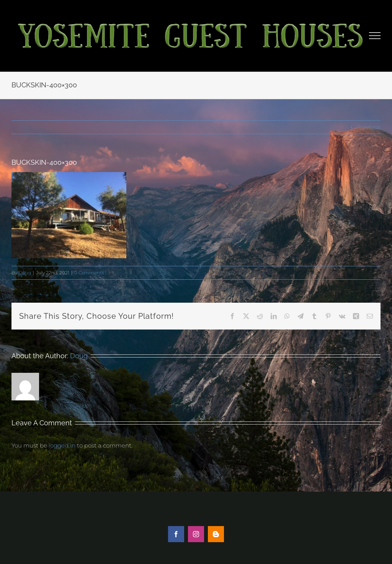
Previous (368, 127)
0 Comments (89, 273)
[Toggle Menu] (375, 36)
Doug (25, 273)
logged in (62, 445)
